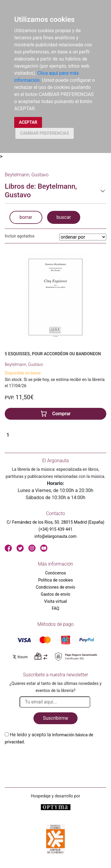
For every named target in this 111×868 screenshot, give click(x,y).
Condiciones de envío (55, 587)
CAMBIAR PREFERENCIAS (45, 133)
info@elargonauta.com (55, 536)
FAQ (55, 608)
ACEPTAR (28, 122)
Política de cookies (55, 580)
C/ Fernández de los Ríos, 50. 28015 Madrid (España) (56, 522)
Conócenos (55, 573)
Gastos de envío (56, 594)
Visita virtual (55, 601)
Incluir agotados (20, 236)
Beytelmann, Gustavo (24, 364)
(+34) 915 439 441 (55, 529)
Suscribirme (55, 718)
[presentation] (50, 759)
